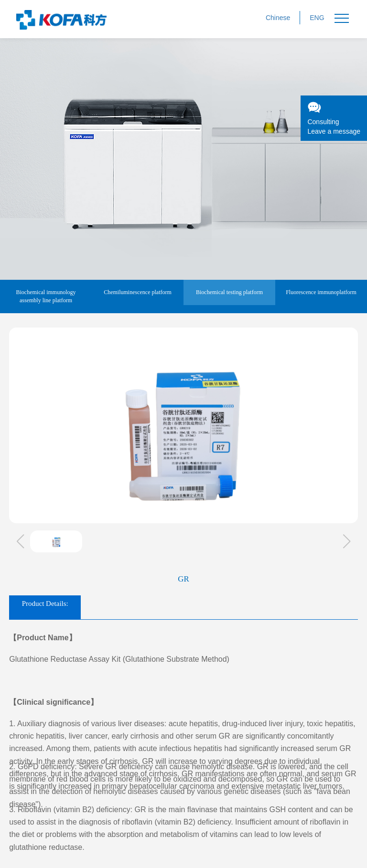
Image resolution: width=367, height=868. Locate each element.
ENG (317, 18)
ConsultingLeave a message (334, 118)
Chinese (278, 18)
